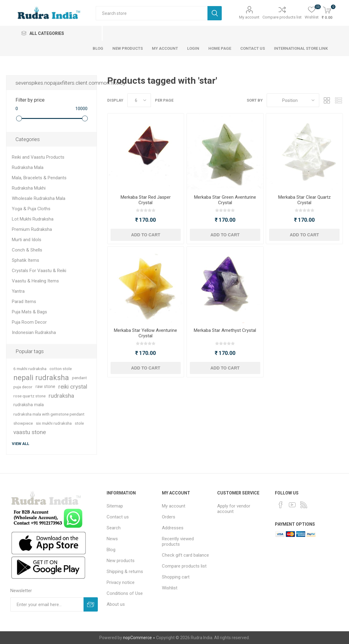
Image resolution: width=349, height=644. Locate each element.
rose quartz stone (29, 396)
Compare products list (282, 17)
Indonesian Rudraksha (34, 332)
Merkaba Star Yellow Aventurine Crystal (145, 333)
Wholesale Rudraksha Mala (39, 198)
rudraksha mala (29, 405)
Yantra (18, 291)
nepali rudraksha (41, 378)
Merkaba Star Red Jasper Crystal (146, 200)
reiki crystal (73, 387)
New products (121, 561)
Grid (327, 100)
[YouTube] (292, 505)
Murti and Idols (27, 240)
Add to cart (145, 235)
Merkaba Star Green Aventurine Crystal (225, 200)
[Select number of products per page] (139, 100)
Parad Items (24, 302)
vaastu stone (30, 432)
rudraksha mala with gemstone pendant (49, 414)
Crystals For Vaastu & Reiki (39, 271)
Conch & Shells (27, 250)
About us (116, 604)
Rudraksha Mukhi (29, 188)
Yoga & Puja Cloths (31, 209)
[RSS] (304, 505)
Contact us (118, 517)
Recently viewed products (178, 541)
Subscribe (91, 604)
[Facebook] (281, 505)
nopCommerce (137, 638)
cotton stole (61, 369)
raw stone (45, 387)
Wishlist (170, 588)
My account (249, 17)
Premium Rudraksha (32, 229)
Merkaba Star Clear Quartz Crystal (305, 200)
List (338, 100)
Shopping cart (176, 577)
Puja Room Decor (29, 322)
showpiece (23, 423)
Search (215, 13)
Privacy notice (121, 582)
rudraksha (61, 396)
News (112, 539)
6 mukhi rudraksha (30, 369)
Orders (169, 517)
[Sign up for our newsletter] (47, 604)
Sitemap (115, 506)
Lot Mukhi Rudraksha (33, 219)
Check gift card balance (185, 555)
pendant (79, 378)
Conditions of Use (125, 593)
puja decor (23, 387)
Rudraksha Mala (28, 167)
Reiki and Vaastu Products (38, 157)
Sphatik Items (26, 260)
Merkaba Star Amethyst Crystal (225, 330)
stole (79, 423)
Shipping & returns (125, 572)
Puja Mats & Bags (29, 312)
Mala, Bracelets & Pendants (39, 178)
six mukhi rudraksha (54, 423)
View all (21, 444)
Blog (111, 550)
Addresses (173, 528)
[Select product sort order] (293, 100)
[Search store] (152, 13)
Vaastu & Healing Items (35, 281)
